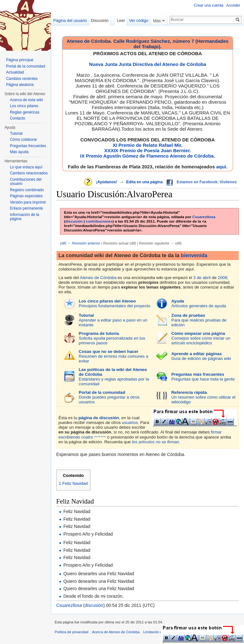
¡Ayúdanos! (106, 182)
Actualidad (15, 72)
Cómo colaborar (23, 140)
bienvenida (194, 255)
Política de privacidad (71, 632)
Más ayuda (19, 152)
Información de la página (24, 217)
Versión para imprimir (28, 202)
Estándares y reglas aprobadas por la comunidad (114, 377)
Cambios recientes (22, 79)
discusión (74, 221)
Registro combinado (27, 190)
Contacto (17, 118)
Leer (121, 20)
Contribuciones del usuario (26, 182)
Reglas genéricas (25, 112)
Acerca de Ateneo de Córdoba (116, 632)
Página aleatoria (20, 85)
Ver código (139, 20)
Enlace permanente (26, 208)
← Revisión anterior (84, 243)
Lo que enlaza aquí (26, 167)
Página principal (20, 60)
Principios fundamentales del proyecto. (115, 303)
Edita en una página (144, 182)
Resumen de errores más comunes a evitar (114, 356)
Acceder (233, 5)
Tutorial (16, 133)
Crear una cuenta (209, 5)
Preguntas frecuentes (28, 146)
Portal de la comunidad (26, 66)
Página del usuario (70, 20)
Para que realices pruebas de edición (199, 320)
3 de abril (202, 278)
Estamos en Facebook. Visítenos (207, 182)
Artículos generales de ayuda (199, 303)
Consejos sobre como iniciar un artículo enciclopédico (201, 338)
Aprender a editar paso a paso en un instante (113, 320)
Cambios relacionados (29, 173)
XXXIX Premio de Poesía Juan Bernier (147, 150)
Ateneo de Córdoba (98, 278)
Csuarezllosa (204, 217)
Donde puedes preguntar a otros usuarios (109, 397)
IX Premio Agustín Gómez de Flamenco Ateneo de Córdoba (147, 156)
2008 (222, 278)
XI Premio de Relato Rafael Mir (147, 145)
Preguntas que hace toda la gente (203, 377)
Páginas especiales (26, 196)
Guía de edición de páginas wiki (201, 356)
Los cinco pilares (24, 106)
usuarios (130, 423)
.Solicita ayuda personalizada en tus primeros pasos (112, 338)
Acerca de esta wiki (26, 100)
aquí (221, 167)
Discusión (100, 20)
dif (63, 243)
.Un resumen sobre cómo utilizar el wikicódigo (203, 397)
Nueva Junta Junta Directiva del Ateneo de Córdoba (148, 64)
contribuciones (99, 221)
